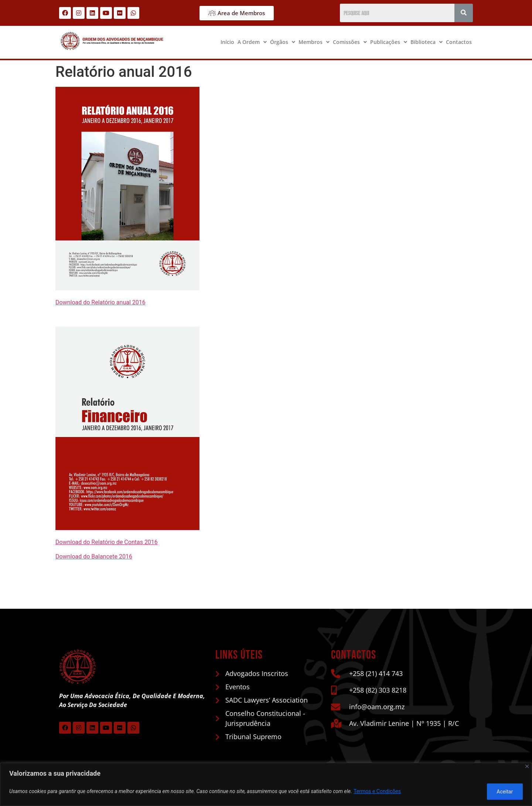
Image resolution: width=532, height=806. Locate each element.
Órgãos (283, 42)
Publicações (389, 42)
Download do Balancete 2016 (94, 556)
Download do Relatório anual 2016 (100, 302)
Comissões (350, 42)
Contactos (459, 42)
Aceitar (504, 792)
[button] (252, 42)
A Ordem (252, 42)
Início (227, 42)
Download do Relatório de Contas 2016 (107, 542)
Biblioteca (427, 42)
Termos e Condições (377, 792)
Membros (314, 42)
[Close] (527, 767)
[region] (266, 785)
